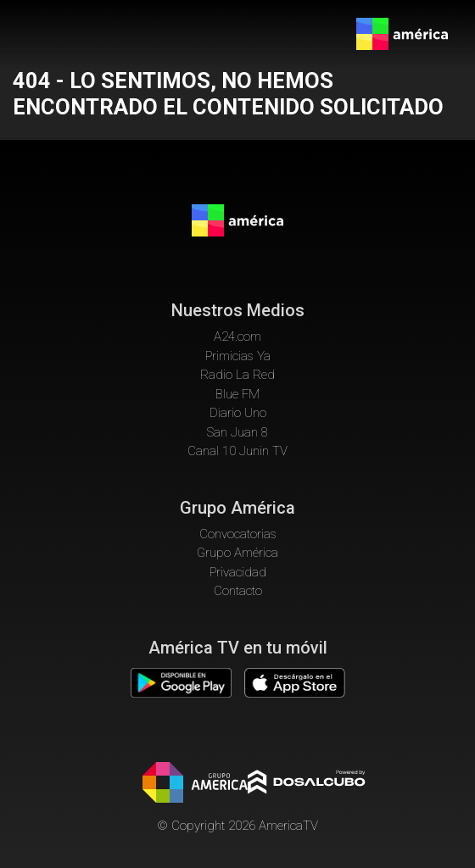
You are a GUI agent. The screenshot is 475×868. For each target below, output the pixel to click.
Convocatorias (238, 534)
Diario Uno (238, 413)
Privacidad (238, 572)
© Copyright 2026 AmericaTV (237, 826)
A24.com (237, 337)
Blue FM (237, 394)
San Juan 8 (237, 432)
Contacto (238, 591)
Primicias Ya (238, 356)
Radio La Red (237, 375)
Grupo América (237, 553)
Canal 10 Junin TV (237, 451)
